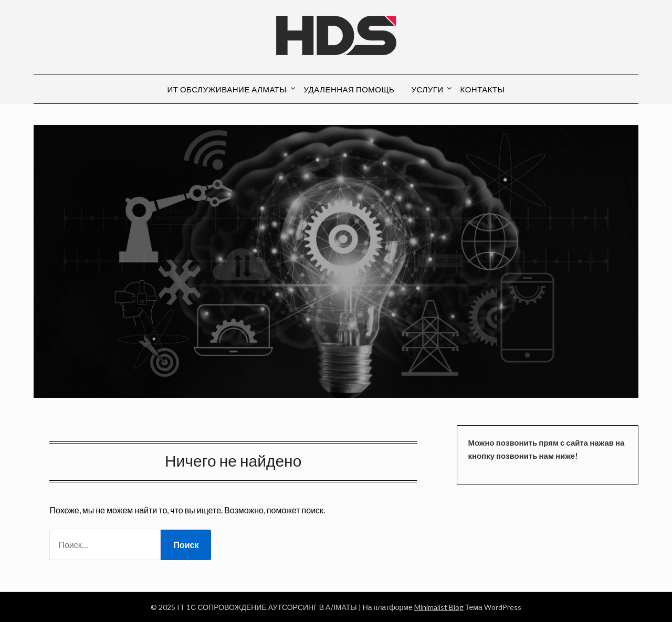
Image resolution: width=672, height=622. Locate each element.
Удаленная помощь (349, 89)
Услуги (427, 89)
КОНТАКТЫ (483, 89)
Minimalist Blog (439, 607)
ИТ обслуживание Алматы (227, 89)
